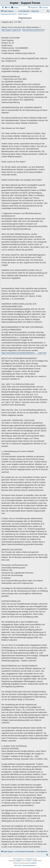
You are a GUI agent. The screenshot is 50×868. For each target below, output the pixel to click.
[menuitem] (7, 8)
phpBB (18, 861)
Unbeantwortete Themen (9, 14)
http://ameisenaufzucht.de (33, 30)
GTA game (29, 859)
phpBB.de (34, 863)
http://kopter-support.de (11, 30)
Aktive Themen (23, 14)
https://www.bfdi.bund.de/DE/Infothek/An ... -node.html (24, 353)
